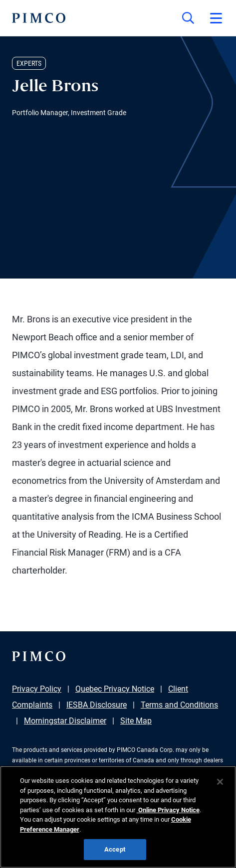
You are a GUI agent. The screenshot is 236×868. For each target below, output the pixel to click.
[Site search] (188, 18)
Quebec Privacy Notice (115, 689)
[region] (118, 817)
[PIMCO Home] (39, 18)
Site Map (136, 721)
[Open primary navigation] (216, 18)
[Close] (220, 782)
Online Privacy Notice (168, 810)
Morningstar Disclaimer (65, 721)
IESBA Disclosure (97, 705)
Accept (115, 849)
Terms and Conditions (179, 705)
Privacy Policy (37, 689)
